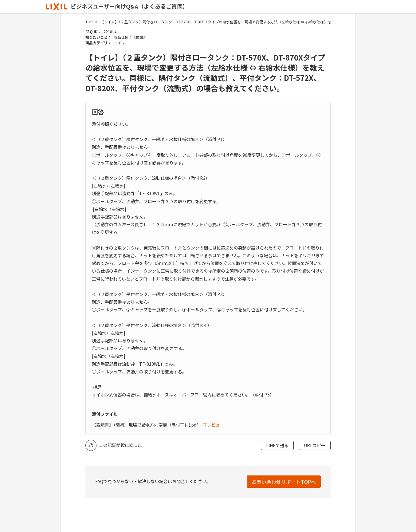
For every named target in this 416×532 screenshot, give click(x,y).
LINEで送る (277, 445)
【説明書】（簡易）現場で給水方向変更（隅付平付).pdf (145, 425)
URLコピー (315, 445)
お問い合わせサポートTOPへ (284, 482)
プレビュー (214, 425)
